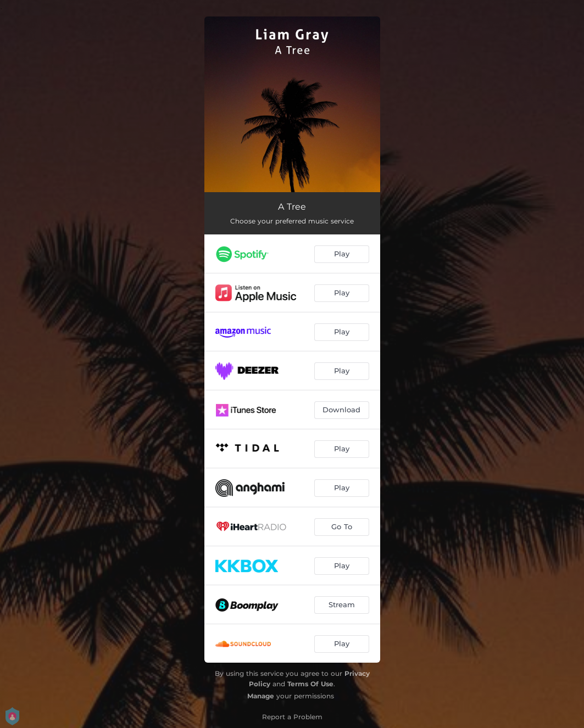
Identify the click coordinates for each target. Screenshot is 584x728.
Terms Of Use (310, 684)
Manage (261, 696)
